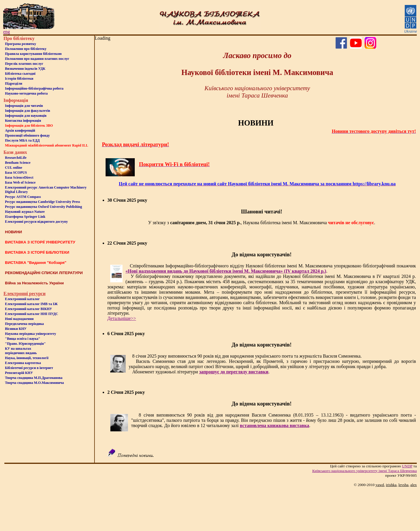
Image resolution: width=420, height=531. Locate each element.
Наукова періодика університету (30, 334)
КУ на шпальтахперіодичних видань (21, 351)
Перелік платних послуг (24, 64)
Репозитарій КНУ (19, 373)
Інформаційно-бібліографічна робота (34, 88)
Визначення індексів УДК (25, 69)
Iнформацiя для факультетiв (28, 111)
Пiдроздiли (14, 83)
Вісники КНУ (16, 329)
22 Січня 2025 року (127, 243)
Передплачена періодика (24, 324)
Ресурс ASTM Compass (23, 197)
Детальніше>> (122, 318)
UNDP (407, 466)
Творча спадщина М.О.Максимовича (34, 383)
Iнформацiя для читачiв (24, 106)
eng (7, 32)
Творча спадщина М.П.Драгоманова (34, 378)
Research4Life (16, 158)
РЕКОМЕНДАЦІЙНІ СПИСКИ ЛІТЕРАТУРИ (44, 273)
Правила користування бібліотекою (33, 54)
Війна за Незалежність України (34, 283)
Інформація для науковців (26, 116)
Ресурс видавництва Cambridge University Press (42, 202)
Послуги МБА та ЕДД (22, 140)
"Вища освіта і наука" (23, 339)
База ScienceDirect (19, 177)
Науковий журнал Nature (25, 212)
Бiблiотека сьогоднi (20, 74)
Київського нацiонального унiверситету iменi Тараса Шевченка (364, 471)
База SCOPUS (16, 173)
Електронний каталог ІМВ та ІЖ (31, 304)
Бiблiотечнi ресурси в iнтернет (29, 368)
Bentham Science (18, 163)
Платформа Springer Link (25, 217)
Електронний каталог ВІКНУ (29, 309)
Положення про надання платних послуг (37, 59)
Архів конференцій (20, 130)
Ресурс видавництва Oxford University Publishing (43, 207)
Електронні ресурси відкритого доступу (36, 222)
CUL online (14, 168)
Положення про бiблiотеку (26, 49)
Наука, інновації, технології (27, 358)
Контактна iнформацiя (23, 121)
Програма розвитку (21, 44)
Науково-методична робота (26, 93)
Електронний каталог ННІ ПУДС (32, 314)
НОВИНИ (13, 232)
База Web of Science (20, 182)
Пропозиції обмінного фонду (27, 135)
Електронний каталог (22, 299)
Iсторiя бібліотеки (19, 79)
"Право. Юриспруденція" (25, 344)
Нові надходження (19, 319)
